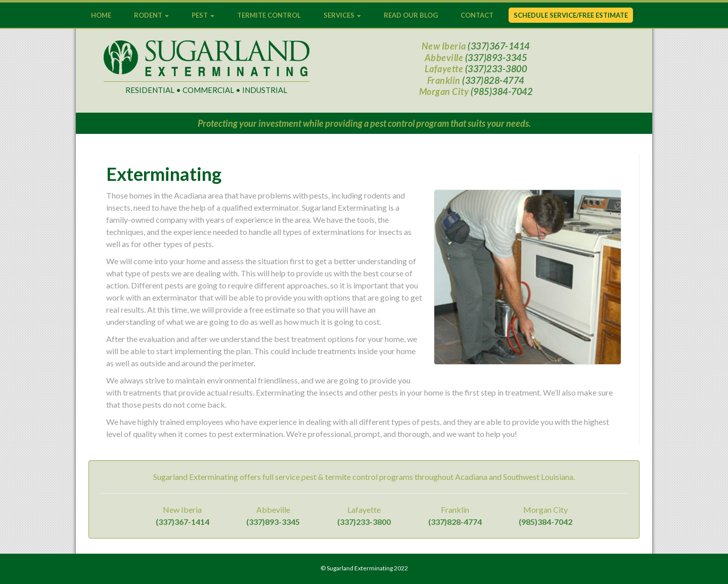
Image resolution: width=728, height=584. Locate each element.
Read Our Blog (411, 15)
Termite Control (269, 15)
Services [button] (342, 15)
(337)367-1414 (499, 46)
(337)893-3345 (496, 58)
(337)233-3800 (496, 69)
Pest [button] (203, 15)
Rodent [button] (151, 15)
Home (101, 15)
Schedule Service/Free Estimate (571, 15)
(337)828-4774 (493, 80)
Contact (477, 15)
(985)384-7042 (502, 91)
